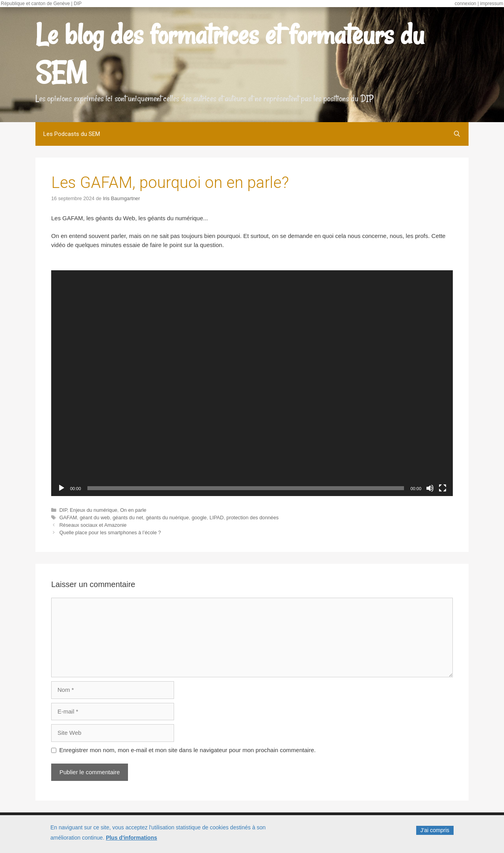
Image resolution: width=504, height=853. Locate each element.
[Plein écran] (443, 488)
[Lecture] (61, 488)
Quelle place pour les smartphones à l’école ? (110, 532)
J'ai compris (435, 830)
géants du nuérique (167, 518)
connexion (466, 4)
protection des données (253, 518)
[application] (252, 383)
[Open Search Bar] (457, 134)
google (199, 518)
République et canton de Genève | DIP (41, 4)
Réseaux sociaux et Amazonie (93, 525)
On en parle (133, 510)
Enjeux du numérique (94, 510)
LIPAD (217, 518)
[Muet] (430, 488)
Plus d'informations (132, 838)
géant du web (95, 518)
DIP (63, 510)
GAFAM (68, 518)
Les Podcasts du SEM (72, 134)
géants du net (128, 518)
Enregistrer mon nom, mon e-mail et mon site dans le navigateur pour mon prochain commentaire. (188, 750)
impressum (492, 4)
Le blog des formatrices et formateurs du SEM (230, 54)
